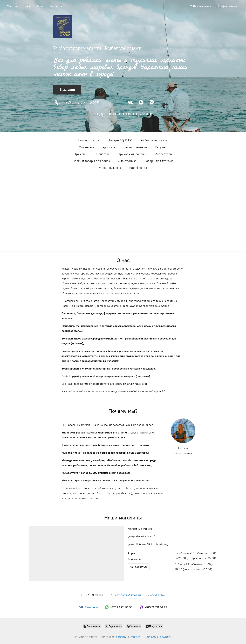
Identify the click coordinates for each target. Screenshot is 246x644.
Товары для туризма (159, 161)
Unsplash (135, 637)
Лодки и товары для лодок (91, 161)
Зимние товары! (89, 140)
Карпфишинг (138, 168)
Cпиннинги (87, 147)
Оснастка (103, 154)
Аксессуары (164, 154)
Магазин (12, 6)
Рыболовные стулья (154, 140)
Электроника (127, 161)
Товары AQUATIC (120, 140)
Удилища (109, 147)
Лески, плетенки (135, 147)
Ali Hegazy (120, 637)
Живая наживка (110, 168)
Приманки (81, 154)
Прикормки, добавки (132, 154)
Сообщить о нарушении (158, 637)
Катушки (161, 147)
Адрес (40, 6)
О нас (27, 6)
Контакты (56, 6)
